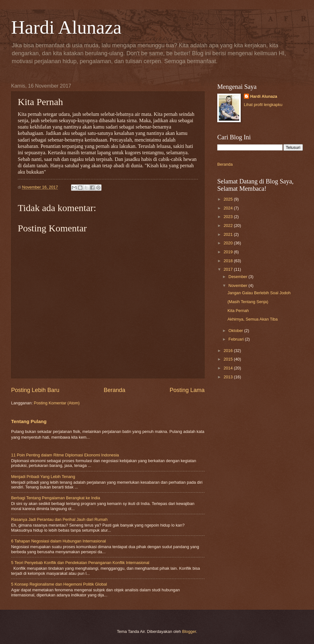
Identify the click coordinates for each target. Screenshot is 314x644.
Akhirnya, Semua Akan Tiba (252, 319)
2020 (229, 243)
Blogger (189, 631)
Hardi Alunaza (66, 27)
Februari (237, 339)
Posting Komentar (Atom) (57, 403)
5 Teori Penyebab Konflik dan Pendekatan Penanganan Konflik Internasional (80, 563)
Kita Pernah (238, 311)
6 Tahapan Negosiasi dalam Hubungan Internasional (59, 541)
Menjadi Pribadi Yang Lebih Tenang (43, 477)
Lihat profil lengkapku (263, 105)
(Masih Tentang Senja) (248, 302)
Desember (238, 277)
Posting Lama (187, 390)
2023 (229, 217)
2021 (229, 234)
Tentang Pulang (29, 421)
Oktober (236, 331)
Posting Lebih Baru (35, 390)
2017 (229, 269)
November (238, 285)
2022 (229, 226)
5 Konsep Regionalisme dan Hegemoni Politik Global (59, 584)
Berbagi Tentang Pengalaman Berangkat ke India (56, 498)
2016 (229, 351)
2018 (229, 261)
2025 (229, 199)
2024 (229, 208)
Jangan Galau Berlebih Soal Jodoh (259, 293)
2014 (229, 368)
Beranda (114, 390)
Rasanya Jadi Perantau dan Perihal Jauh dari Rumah (59, 519)
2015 (229, 359)
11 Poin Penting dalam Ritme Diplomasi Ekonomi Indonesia (65, 455)
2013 (229, 377)
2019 (229, 252)
